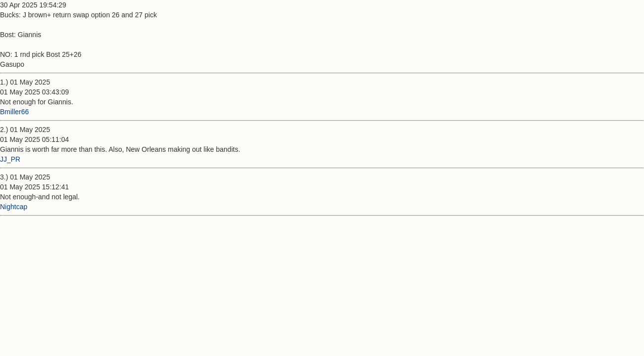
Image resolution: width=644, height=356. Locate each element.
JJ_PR (10, 159)
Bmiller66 (14, 112)
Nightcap (14, 207)
